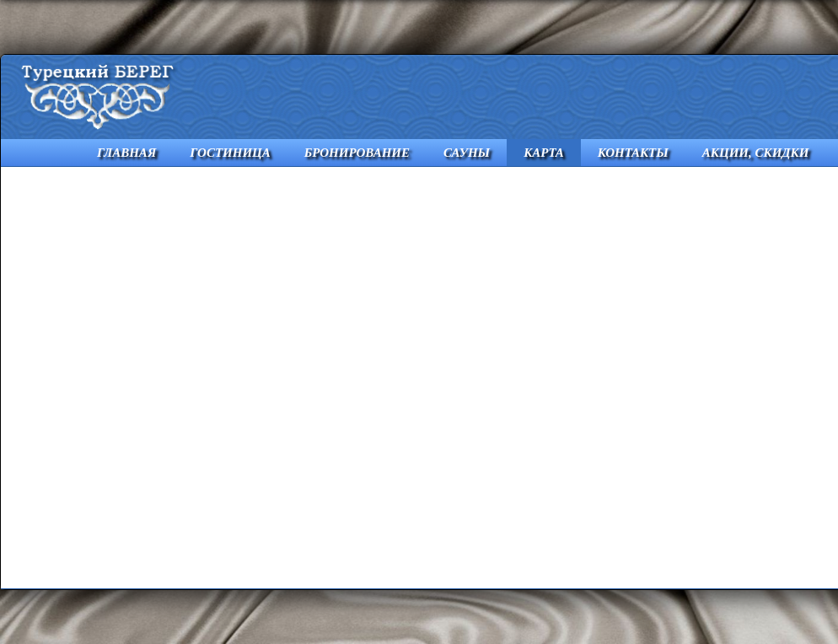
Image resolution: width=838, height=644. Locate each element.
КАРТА (544, 153)
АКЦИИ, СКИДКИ (756, 153)
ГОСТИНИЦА (230, 153)
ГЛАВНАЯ (126, 153)
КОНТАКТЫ (633, 153)
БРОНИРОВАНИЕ (357, 153)
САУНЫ (467, 153)
